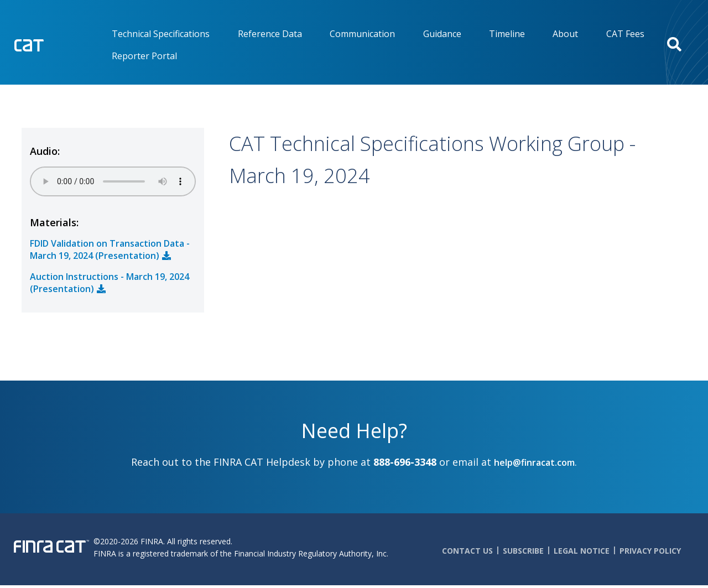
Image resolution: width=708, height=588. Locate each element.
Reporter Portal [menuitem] (144, 56)
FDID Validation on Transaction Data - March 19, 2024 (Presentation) (110, 249)
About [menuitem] (565, 34)
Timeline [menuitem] (507, 34)
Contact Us (467, 551)
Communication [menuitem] (362, 34)
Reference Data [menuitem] (270, 34)
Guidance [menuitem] (442, 34)
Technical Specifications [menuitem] (161, 34)
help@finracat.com (534, 462)
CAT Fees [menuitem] (625, 34)
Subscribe (523, 551)
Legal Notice (582, 551)
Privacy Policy (650, 551)
